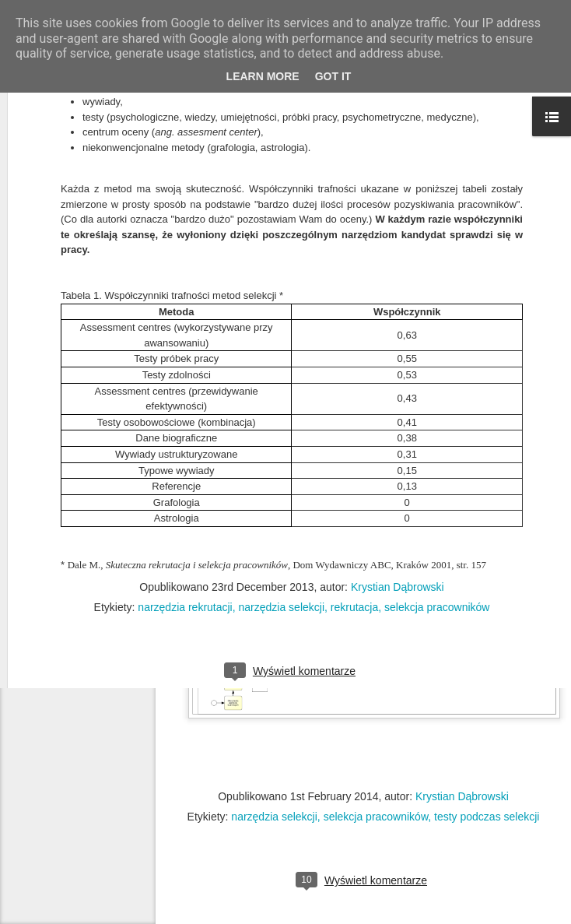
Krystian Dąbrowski (398, 430)
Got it (333, 76)
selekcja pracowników (376, 817)
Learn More (263, 76)
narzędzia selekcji (274, 817)
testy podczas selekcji (487, 817)
